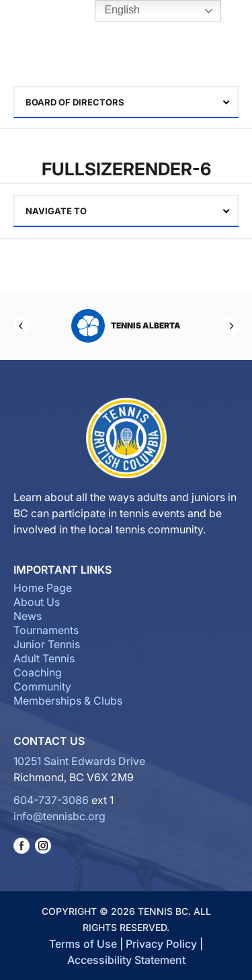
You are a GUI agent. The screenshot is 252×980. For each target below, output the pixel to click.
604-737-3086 (51, 800)
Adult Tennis (44, 658)
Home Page (43, 588)
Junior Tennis (47, 644)
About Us (37, 602)
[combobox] (126, 102)
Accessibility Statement (126, 960)
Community (42, 686)
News (28, 616)
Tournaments (46, 630)
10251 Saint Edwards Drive (79, 761)
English (113, 11)
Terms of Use (83, 944)
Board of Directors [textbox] (75, 102)
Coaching (38, 672)
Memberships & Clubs (68, 701)
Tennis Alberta (126, 326)
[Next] (230, 326)
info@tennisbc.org (59, 816)
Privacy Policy (161, 944)
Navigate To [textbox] (56, 211)
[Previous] (22, 326)
